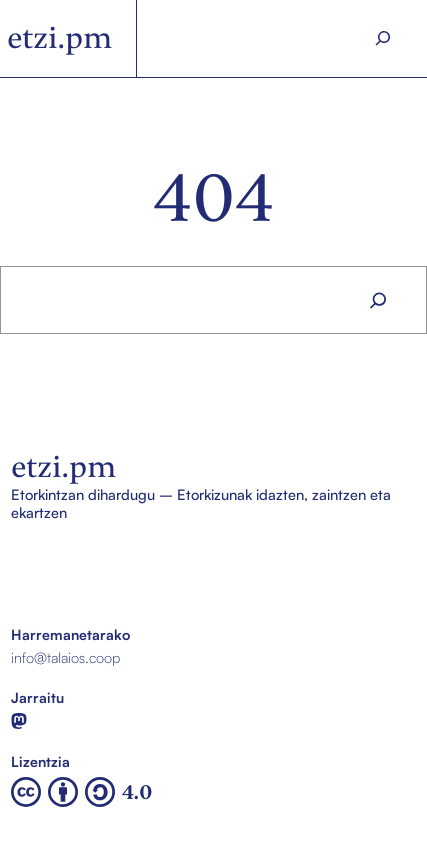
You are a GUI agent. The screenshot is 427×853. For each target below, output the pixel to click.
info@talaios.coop (65, 657)
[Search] (382, 38)
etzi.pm (59, 37)
